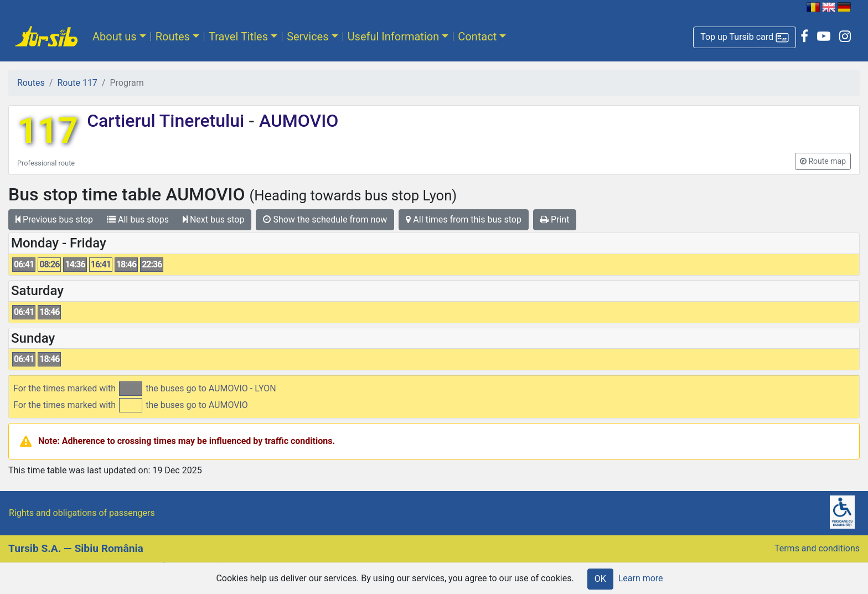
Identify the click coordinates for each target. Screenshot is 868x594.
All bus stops (138, 219)
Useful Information (394, 37)
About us (115, 37)
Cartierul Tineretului (168, 121)
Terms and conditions (817, 548)
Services (308, 37)
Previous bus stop (54, 219)
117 (48, 131)
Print (555, 219)
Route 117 (77, 83)
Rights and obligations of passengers (82, 513)
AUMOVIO (296, 121)
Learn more (641, 578)
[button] (745, 37)
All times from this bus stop (464, 219)
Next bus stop (214, 219)
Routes (173, 37)
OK (600, 579)
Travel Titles (238, 37)
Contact (477, 37)
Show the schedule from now (325, 219)
